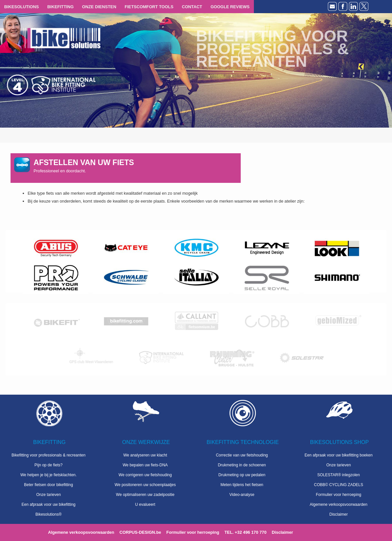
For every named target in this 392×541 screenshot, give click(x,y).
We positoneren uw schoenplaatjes (145, 485)
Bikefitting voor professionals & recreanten (49, 455)
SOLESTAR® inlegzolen (339, 475)
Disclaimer (338, 514)
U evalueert (145, 504)
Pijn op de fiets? (49, 465)
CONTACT (192, 7)
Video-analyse (242, 495)
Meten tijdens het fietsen (242, 485)
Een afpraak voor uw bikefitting (48, 504)
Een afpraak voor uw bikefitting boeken (339, 455)
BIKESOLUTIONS (22, 7)
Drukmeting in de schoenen (242, 465)
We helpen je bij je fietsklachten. (49, 475)
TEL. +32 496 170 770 (246, 532)
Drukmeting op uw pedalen (242, 475)
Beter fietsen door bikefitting (49, 485)
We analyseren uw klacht (145, 455)
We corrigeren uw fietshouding (145, 475)
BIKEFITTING (61, 7)
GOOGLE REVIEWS (230, 7)
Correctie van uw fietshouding (242, 455)
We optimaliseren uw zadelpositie (145, 495)
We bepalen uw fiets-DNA (145, 465)
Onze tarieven (49, 495)
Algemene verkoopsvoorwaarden (339, 504)
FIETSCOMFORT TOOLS (149, 7)
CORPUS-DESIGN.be (140, 532)
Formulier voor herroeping (338, 495)
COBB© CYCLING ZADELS (339, 485)
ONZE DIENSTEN (99, 7)
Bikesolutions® (49, 514)
